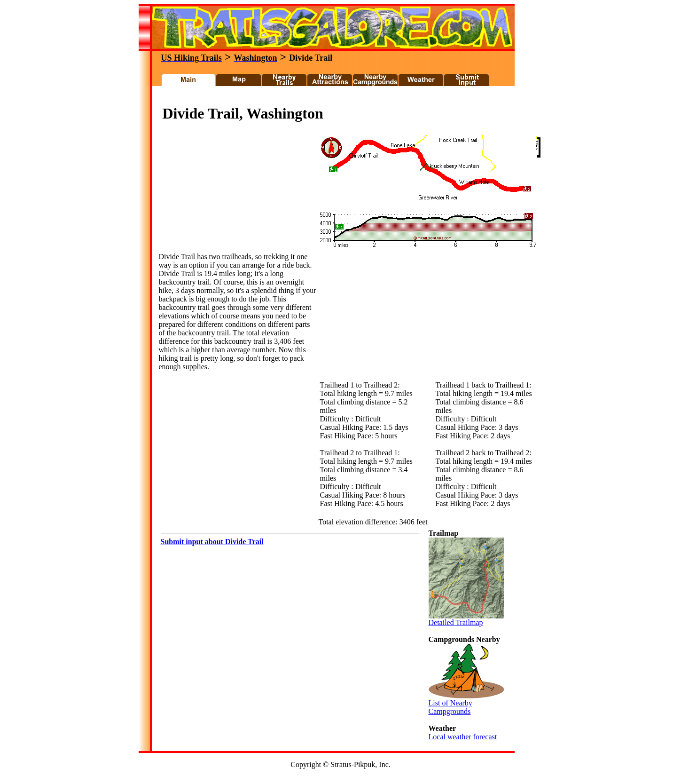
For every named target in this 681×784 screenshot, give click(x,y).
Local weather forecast (463, 737)
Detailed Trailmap (466, 619)
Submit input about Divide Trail (212, 542)
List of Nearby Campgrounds (466, 704)
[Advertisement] (329, 98)
